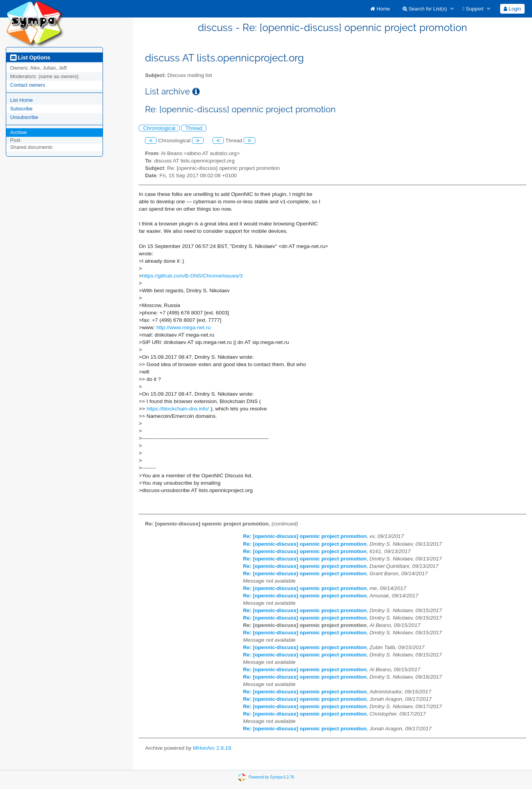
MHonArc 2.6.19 (212, 748)
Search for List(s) (425, 9)
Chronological (159, 128)
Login (512, 9)
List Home (22, 100)
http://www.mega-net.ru (183, 327)
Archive (18, 132)
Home (380, 9)
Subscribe (21, 109)
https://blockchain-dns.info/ (178, 409)
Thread (194, 128)
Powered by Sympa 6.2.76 (271, 777)
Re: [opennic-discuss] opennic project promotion (305, 536)
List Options (30, 58)
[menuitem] (380, 9)
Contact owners (28, 85)
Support (473, 9)
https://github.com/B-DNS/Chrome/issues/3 (192, 276)
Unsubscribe (24, 117)
